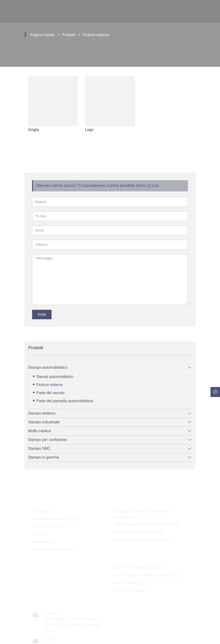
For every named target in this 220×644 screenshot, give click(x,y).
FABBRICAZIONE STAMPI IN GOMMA (147, 525)
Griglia (35, 130)
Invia (42, 314)
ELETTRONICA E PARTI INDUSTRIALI (147, 575)
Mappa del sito (44, 542)
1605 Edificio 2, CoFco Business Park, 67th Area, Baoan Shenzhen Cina (72, 625)
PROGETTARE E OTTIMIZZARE (142, 540)
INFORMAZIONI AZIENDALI (56, 519)
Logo (91, 130)
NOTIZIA (39, 534)
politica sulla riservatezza (53, 550)
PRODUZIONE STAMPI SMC (139, 532)
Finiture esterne (96, 35)
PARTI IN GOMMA (130, 590)
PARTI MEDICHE (129, 583)
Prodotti (69, 35)
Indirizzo (50, 613)
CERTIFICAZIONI (47, 527)
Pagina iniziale (42, 35)
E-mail (49, 640)
